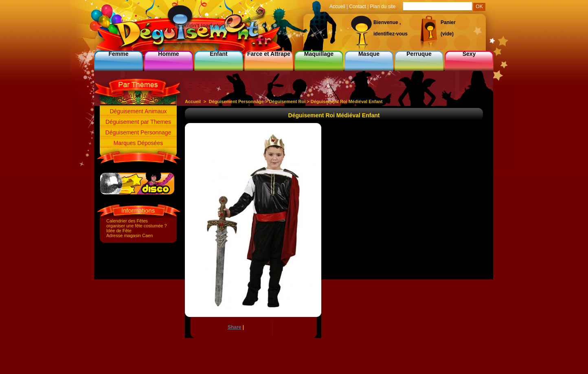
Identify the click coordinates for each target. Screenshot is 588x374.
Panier (448, 22)
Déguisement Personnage (138, 132)
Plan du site (383, 7)
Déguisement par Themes (138, 122)
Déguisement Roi (287, 101)
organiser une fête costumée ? (137, 226)
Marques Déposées (138, 143)
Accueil (193, 101)
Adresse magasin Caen (129, 235)
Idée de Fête (119, 231)
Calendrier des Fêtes (127, 221)
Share (234, 327)
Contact (357, 7)
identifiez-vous (391, 34)
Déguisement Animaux (138, 111)
